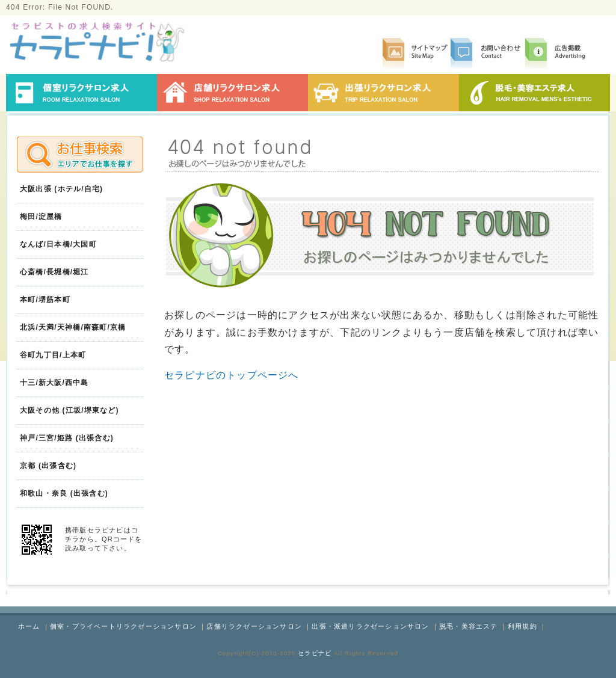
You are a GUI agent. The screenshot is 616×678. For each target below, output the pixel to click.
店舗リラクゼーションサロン (254, 626)
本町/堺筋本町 (45, 300)
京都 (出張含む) (48, 466)
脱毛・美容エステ (469, 626)
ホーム (29, 626)
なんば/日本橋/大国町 (58, 244)
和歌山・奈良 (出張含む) (64, 493)
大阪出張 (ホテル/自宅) (61, 189)
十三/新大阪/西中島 (54, 383)
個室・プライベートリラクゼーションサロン (123, 626)
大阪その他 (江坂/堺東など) (69, 410)
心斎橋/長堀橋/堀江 (54, 272)
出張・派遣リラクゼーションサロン (370, 626)
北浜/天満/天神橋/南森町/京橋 (73, 327)
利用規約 (522, 626)
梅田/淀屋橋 (41, 217)
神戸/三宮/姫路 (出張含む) (67, 438)
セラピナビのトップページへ (232, 375)
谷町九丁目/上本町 (53, 355)
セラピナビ (315, 653)
